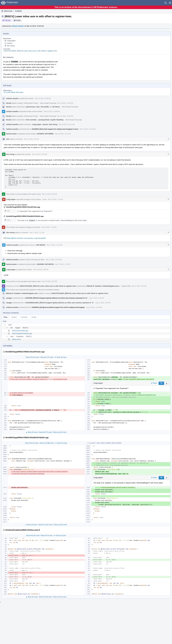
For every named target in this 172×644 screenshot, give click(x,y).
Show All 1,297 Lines (45, 525)
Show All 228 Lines (45, 597)
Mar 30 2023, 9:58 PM (41, 270)
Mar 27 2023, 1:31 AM (37, 233)
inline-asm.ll (16, 339)
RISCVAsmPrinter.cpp (20, 331)
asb (8, 139)
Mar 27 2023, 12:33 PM (54, 245)
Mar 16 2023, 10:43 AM (88, 129)
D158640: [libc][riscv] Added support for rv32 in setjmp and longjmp (58, 307)
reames (10, 43)
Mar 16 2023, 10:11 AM (67, 124)
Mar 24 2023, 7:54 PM (56, 199)
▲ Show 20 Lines (32, 432)
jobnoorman (31, 107)
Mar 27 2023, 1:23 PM (63, 264)
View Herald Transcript (48, 103)
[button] (170, 3)
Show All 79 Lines (47, 536)
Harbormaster (11, 134)
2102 (8, 220)
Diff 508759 (41, 245)
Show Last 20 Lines (60, 432)
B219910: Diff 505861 (45, 134)
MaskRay (60, 120)
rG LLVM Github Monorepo (13, 92)
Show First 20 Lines (32, 357)
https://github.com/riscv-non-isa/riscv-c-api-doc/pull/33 (26, 238)
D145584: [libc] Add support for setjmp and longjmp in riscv (55, 129)
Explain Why (126, 286)
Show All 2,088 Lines (47, 443)
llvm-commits (31, 120)
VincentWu (45, 107)
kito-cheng (11, 46)
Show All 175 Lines (47, 357)
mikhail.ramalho (18, 26)
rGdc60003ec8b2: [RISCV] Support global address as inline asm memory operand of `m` (60, 303)
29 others (56, 107)
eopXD (53, 120)
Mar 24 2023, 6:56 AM (40, 154)
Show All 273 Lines (45, 432)
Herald (9, 103)
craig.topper (11, 41)
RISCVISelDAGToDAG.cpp (22, 334)
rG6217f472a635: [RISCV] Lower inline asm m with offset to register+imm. (31, 51)
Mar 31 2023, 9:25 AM (139, 286)
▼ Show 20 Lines (60, 357)
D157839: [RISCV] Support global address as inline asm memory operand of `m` (56, 298)
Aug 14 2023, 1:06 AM (97, 298)
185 (7, 211)
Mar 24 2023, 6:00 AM (32, 139)
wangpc (9, 298)
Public (18, 20)
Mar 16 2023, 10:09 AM (43, 99)
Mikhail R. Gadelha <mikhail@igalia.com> (103, 286)
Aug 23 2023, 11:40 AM (94, 307)
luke (38, 107)
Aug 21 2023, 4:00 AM (103, 303)
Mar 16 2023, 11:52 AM (63, 134)
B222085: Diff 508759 (45, 264)
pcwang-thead (44, 120)
